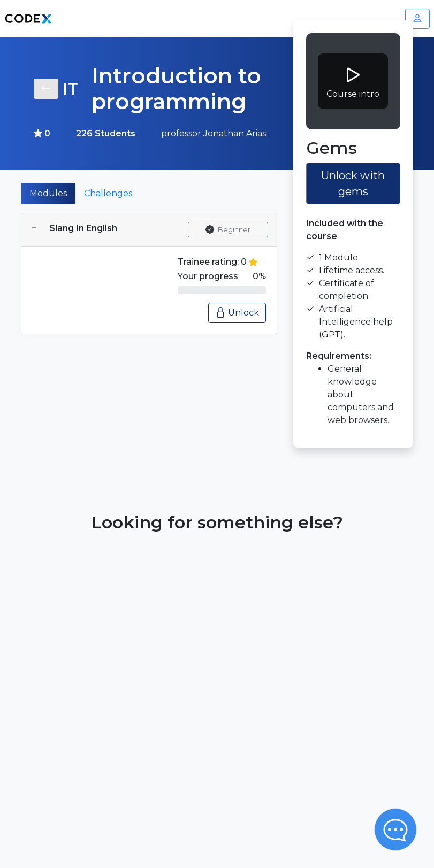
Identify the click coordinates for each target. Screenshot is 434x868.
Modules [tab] (48, 193)
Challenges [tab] (108, 193)
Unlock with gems (353, 183)
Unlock (237, 312)
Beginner (228, 229)
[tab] (149, 187)
